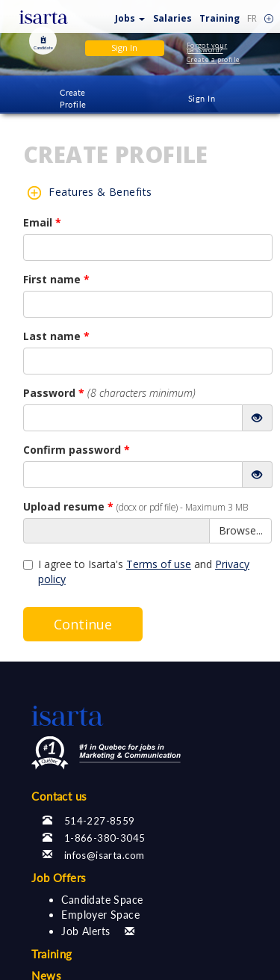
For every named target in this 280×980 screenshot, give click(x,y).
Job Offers (59, 878)
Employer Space (100, 915)
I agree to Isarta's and (136, 571)
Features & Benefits (100, 192)
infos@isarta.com (105, 855)
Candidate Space (102, 900)
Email (42, 222)
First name (56, 279)
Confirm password (77, 450)
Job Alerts (85, 931)
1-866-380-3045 (105, 838)
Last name (56, 336)
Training (220, 18)
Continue (83, 624)
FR (252, 18)
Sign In (202, 98)
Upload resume (136, 506)
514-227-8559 (100, 821)
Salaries (172, 18)
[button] (130, 15)
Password (109, 393)
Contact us (59, 796)
